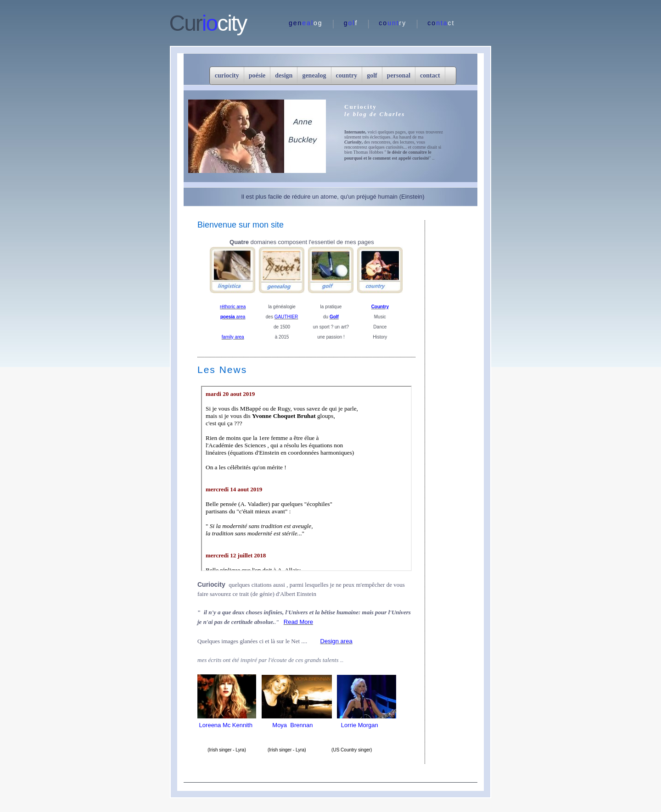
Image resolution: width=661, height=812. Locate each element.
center (306, 478)
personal (399, 75)
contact (430, 75)
